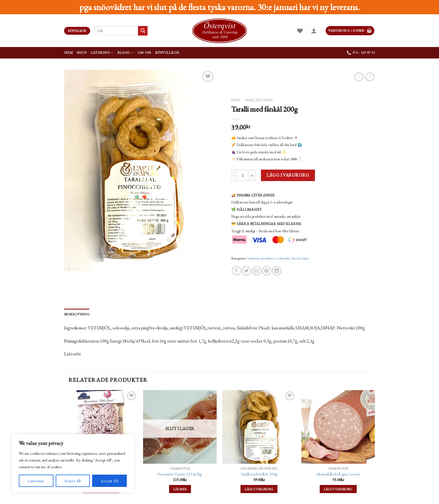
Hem (68, 52)
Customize (36, 481)
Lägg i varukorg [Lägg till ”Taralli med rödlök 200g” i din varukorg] (259, 489)
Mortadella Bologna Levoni (338, 474)
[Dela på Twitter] (247, 271)
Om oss (144, 52)
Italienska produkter (261, 258)
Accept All (109, 481)
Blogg (125, 53)
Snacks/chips (259, 100)
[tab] (77, 314)
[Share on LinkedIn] (277, 271)
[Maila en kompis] (257, 271)
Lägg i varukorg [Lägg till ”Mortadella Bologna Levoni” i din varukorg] (338, 489)
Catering (102, 53)
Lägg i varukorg (288, 175)
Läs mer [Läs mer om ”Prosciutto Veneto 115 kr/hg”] (180, 489)
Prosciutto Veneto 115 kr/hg (180, 474)
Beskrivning (77, 314)
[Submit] (143, 31)
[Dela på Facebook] (236, 271)
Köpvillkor (167, 52)
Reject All (73, 481)
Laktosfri (283, 258)
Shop (82, 52)
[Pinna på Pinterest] (267, 271)
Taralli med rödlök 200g (259, 474)
